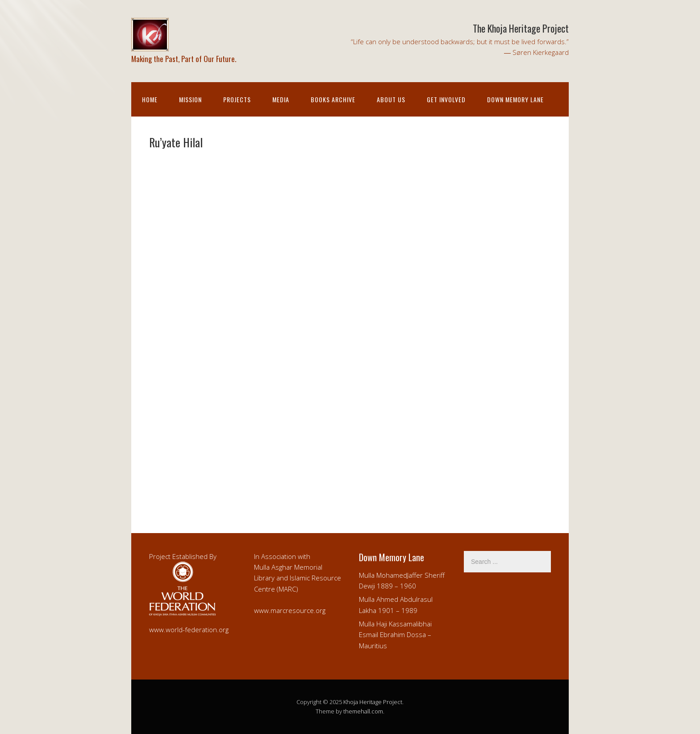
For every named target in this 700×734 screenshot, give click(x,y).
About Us (391, 99)
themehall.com (363, 711)
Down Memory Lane (515, 99)
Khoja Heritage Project (373, 702)
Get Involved (446, 99)
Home (150, 99)
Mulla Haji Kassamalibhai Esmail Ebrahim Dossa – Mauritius (395, 635)
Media (281, 99)
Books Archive (333, 99)
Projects (237, 99)
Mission (190, 99)
